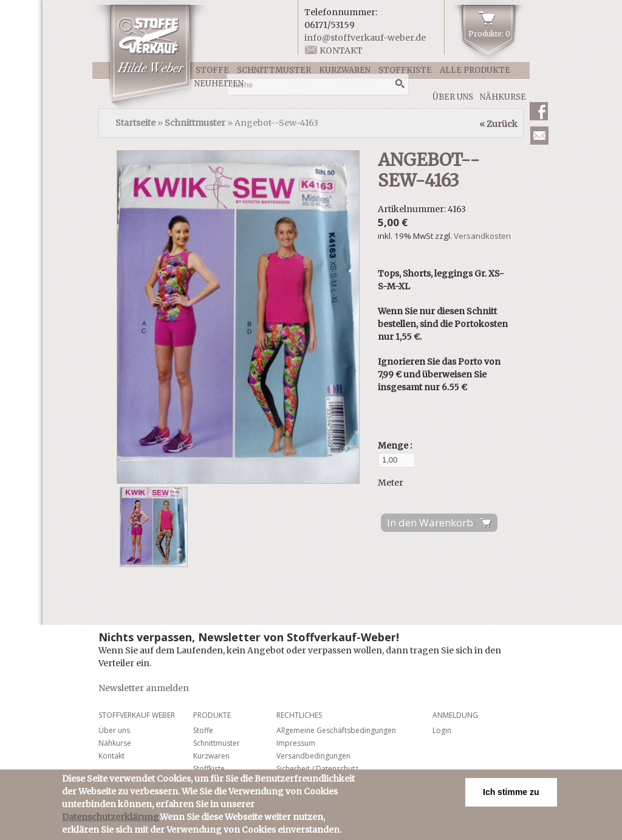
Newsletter (539, 136)
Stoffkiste (405, 70)
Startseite (135, 123)
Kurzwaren (345, 70)
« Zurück (498, 124)
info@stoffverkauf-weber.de (365, 38)
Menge (394, 446)
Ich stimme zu (511, 792)
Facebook (539, 111)
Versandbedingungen (313, 756)
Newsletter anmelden (144, 688)
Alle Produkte (475, 70)
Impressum (296, 743)
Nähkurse (503, 97)
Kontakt (341, 50)
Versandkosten (482, 236)
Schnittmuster (274, 70)
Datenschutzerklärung (111, 817)
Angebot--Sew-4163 (429, 170)
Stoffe (212, 70)
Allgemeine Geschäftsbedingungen (336, 730)
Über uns (453, 97)
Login (442, 730)
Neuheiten (219, 84)
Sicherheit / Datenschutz (317, 769)
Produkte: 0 (489, 34)
